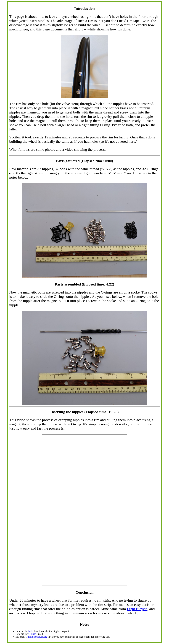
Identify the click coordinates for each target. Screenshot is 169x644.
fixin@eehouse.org (38, 637)
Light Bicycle (137, 609)
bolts (31, 631)
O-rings (32, 634)
